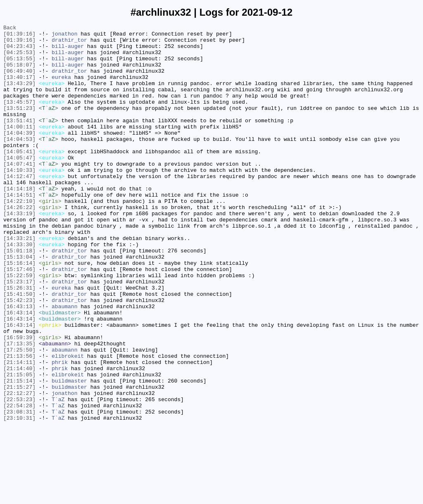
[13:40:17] (19, 88)
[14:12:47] (19, 207)
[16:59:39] (19, 400)
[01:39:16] (19, 36)
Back (10, 29)
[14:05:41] (19, 177)
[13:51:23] (19, 125)
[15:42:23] (19, 356)
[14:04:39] (19, 155)
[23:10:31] (19, 497)
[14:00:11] (19, 147)
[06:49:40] (19, 81)
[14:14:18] (19, 222)
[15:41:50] (19, 348)
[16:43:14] (19, 371)
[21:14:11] (19, 430)
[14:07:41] (19, 192)
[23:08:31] (19, 490)
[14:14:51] (19, 229)
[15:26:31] (19, 341)
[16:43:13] (19, 363)
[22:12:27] (19, 467)
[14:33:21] (19, 281)
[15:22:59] (19, 326)
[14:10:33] (19, 200)
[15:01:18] (19, 296)
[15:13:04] (19, 304)
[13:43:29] (19, 95)
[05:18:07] (19, 73)
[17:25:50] (19, 415)
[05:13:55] (19, 66)
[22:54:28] (19, 482)
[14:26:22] (19, 244)
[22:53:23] (19, 475)
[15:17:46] (19, 319)
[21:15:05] (19, 445)
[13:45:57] (19, 118)
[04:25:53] (19, 58)
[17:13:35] (19, 408)
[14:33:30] (19, 289)
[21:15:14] (19, 452)
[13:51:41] (19, 140)
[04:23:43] (19, 51)
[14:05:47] (19, 185)
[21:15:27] (19, 460)
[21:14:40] (19, 437)
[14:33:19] (19, 252)
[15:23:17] (19, 333)
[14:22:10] (19, 237)
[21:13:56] (19, 423)
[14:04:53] (19, 162)
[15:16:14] (19, 311)
